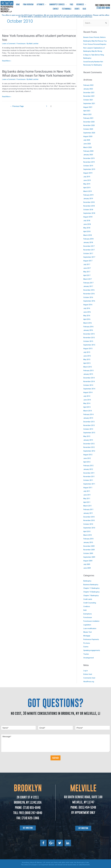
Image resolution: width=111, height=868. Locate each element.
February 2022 (88, 85)
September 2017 (89, 257)
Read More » (7, 61)
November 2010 (89, 520)
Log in (86, 671)
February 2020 (88, 151)
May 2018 (87, 228)
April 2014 (87, 407)
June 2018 (87, 224)
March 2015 (88, 367)
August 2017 (88, 261)
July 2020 (87, 140)
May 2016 (87, 316)
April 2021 (87, 111)
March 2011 (88, 506)
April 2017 (87, 275)
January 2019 (88, 199)
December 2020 (89, 122)
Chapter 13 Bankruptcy (91, 592)
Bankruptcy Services (58, 4)
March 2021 (88, 114)
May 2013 (87, 436)
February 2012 (88, 466)
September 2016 (89, 301)
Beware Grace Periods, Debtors (94, 37)
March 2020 (88, 147)
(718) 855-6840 (103, 8)
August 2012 (88, 455)
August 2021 (88, 107)
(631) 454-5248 (87, 807)
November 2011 (89, 477)
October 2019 (88, 166)
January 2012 (88, 469)
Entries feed (88, 674)
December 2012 (89, 444)
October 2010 (88, 524)
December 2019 (89, 158)
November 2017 (89, 250)
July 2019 (87, 177)
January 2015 (88, 374)
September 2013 (89, 433)
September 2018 (89, 213)
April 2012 (87, 462)
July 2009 (87, 564)
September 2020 (89, 133)
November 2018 (89, 206)
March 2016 (88, 323)
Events (77, 9)
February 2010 (88, 539)
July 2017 (87, 264)
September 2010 (89, 528)
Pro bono (87, 643)
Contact (56, 9)
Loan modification (90, 628)
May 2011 (87, 499)
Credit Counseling (90, 603)
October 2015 (88, 341)
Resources (81, 4)
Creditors (87, 606)
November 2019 (89, 162)
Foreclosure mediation (91, 621)
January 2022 (88, 89)
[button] (28, 828)
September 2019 (89, 169)
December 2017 (89, 246)
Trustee (86, 654)
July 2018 (87, 221)
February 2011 (88, 509)
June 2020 (87, 144)
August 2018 (88, 217)
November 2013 (89, 425)
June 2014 (87, 400)
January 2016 (88, 330)
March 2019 (88, 191)
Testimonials (67, 9)
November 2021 (89, 96)
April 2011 (87, 502)
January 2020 (88, 155)
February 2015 (88, 371)
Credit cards (88, 599)
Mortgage (87, 636)
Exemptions (88, 614)
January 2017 (88, 286)
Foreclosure (21, 44)
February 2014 (88, 414)
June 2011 (87, 495)
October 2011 (88, 480)
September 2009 (89, 557)
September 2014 (89, 389)
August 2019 (88, 173)
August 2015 (88, 349)
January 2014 (88, 418)
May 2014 (87, 403)
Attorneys (41, 4)
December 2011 (89, 473)
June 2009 (87, 568)
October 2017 (88, 253)
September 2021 (89, 104)
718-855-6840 (26, 17)
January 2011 (88, 513)
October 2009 (88, 553)
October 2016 (88, 297)
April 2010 (87, 531)
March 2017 (88, 279)
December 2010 (89, 517)
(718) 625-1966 (30, 818)
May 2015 (87, 359)
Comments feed (89, 678)
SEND (55, 758)
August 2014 (88, 392)
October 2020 (88, 129)
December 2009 (89, 546)
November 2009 (89, 550)
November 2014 (89, 381)
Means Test (88, 632)
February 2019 (88, 195)
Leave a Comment (9, 44)
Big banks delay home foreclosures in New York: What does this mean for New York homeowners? (38, 73)
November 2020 (89, 125)
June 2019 (87, 180)
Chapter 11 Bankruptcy (91, 588)
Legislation (87, 625)
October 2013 (88, 429)
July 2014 (87, 396)
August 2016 (88, 305)
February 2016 (88, 327)
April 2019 (87, 188)
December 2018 (89, 202)
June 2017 (87, 268)
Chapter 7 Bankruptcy (91, 596)
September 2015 (89, 345)
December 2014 (89, 378)
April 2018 (87, 231)
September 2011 (89, 484)
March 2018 (88, 235)
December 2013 (89, 422)
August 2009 (88, 561)
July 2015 (87, 352)
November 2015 (89, 338)
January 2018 (88, 242)
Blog (84, 9)
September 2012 (89, 451)
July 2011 (87, 491)
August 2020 (88, 136)
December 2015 (89, 334)
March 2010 (88, 535)
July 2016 (87, 308)
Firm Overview (28, 4)
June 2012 (87, 458)
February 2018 (88, 239)
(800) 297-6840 (33, 813)
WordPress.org (89, 682)
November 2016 (89, 294)
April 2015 (87, 363)
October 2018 (88, 210)
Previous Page (17, 106)
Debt (85, 610)
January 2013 (88, 440)
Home (18, 4)
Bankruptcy (87, 581)
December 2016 (89, 290)
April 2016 (87, 319)
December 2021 (89, 93)
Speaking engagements (92, 650)
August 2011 (88, 488)
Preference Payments (91, 639)
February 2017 (88, 283)
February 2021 (88, 118)
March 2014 (88, 411)
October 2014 (88, 385)
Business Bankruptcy (91, 585)
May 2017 (87, 272)
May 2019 (87, 184)
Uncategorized (89, 658)
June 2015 (87, 356)
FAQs (71, 4)
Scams (86, 647)
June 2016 (87, 312)
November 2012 (89, 447)
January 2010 (88, 542)
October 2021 (88, 100)
